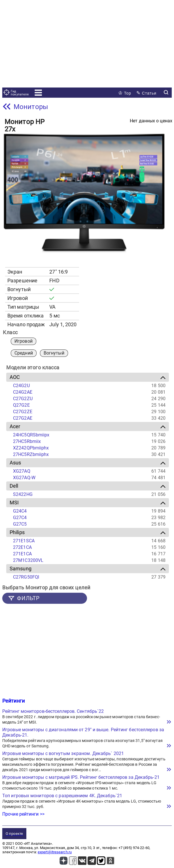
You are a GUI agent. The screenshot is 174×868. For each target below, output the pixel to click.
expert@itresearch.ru (55, 852)
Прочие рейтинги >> (23, 814)
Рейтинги (13, 701)
